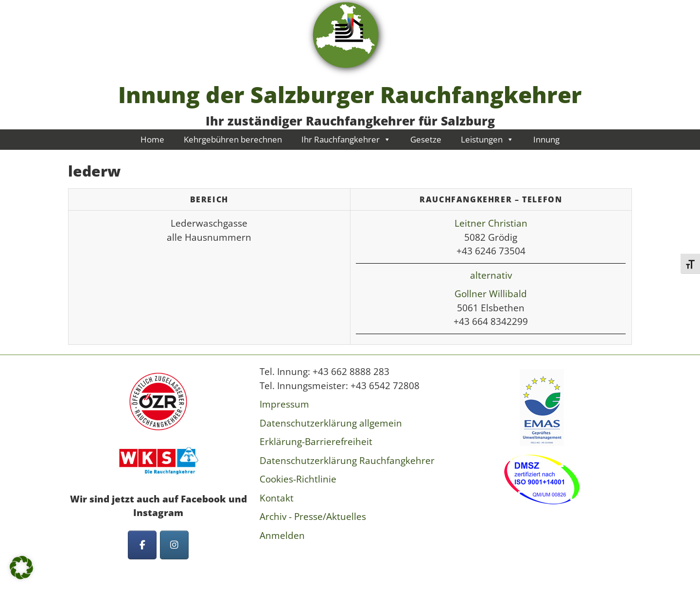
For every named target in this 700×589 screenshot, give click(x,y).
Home (152, 139)
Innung (546, 139)
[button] (21, 568)
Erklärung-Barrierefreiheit (316, 442)
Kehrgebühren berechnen (233, 139)
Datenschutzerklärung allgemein (331, 423)
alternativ (491, 275)
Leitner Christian (491, 223)
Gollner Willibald (491, 294)
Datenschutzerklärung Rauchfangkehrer (347, 461)
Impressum (284, 404)
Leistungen (487, 139)
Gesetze (426, 139)
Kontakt (277, 498)
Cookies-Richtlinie (298, 479)
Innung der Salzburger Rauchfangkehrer (350, 94)
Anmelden (282, 535)
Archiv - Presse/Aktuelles (313, 517)
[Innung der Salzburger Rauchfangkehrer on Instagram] (174, 545)
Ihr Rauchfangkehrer (346, 139)
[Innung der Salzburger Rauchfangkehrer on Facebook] (142, 545)
